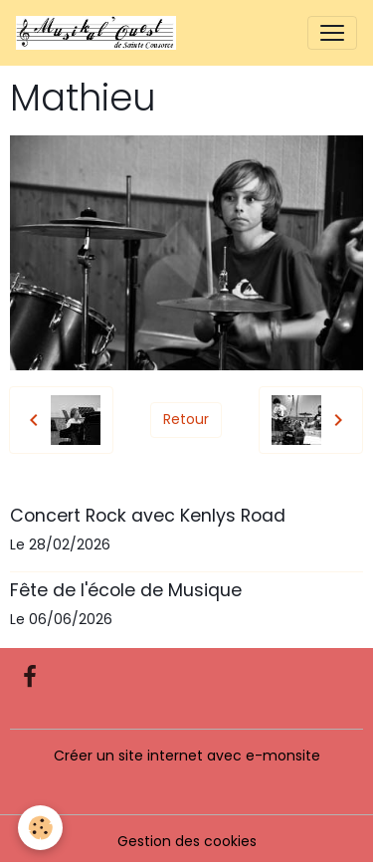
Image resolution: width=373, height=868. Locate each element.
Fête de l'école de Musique (126, 590)
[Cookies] (40, 828)
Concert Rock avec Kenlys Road (148, 516)
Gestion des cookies (187, 841)
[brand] (100, 33)
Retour (186, 419)
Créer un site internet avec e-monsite (187, 756)
